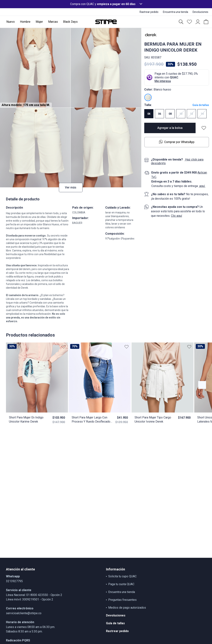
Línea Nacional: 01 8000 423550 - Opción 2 (34, 595)
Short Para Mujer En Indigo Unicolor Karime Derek (26, 419)
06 (160, 114)
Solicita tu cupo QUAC (122, 576)
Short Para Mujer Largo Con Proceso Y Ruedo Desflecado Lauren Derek (91, 420)
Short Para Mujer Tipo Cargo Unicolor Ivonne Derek (153, 419)
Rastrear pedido (117, 631)
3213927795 (14, 581)
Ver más (71, 187)
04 (149, 114)
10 (181, 114)
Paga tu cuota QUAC (121, 584)
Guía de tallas (201, 105)
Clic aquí (176, 216)
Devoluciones (116, 615)
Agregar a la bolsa (170, 128)
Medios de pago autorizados (127, 608)
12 (191, 114)
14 (202, 114)
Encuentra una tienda (122, 592)
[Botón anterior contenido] (202, 385)
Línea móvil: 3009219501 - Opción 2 (30, 599)
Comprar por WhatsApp (177, 142)
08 (170, 114)
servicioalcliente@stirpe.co (24, 613)
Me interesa (163, 81)
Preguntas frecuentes (122, 600)
